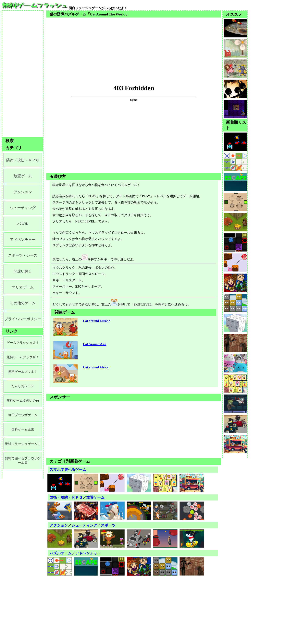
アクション (59, 525)
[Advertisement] (134, 46)
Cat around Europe (96, 321)
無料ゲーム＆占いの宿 (23, 400)
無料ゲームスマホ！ (23, 372)
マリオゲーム (23, 287)
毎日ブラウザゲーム (23, 415)
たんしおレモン (23, 386)
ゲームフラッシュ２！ (23, 343)
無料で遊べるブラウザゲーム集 (23, 460)
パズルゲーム (61, 553)
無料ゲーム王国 (23, 429)
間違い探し (23, 271)
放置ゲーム (95, 497)
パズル (23, 224)
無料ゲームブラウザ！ (23, 357)
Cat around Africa (96, 367)
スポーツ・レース (23, 255)
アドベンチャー (88, 553)
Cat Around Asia (95, 344)
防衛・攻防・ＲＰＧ (66, 497)
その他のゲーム (23, 303)
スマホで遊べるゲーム (68, 470)
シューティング (84, 525)
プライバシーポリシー (23, 319)
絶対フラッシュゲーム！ (23, 444)
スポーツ (108, 525)
